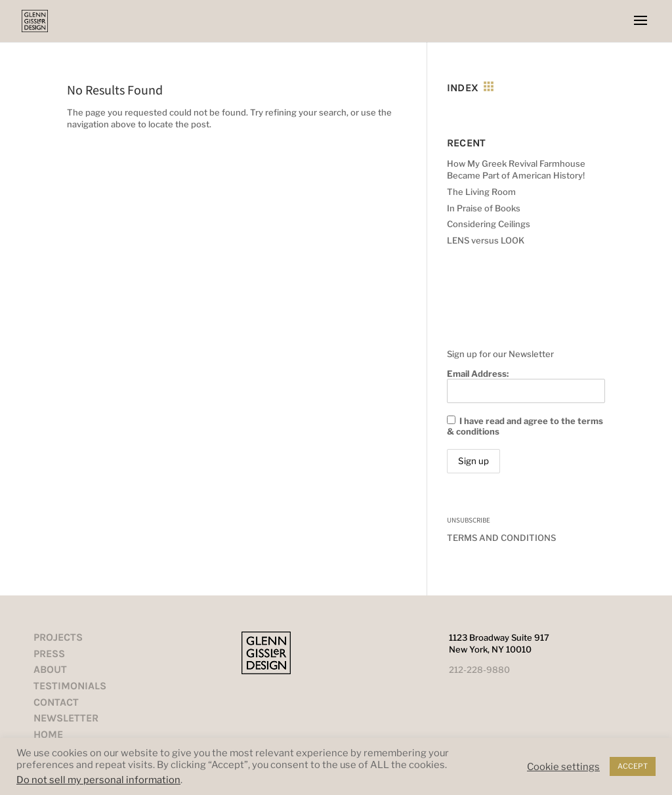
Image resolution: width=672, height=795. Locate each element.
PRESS (49, 654)
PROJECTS (58, 637)
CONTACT (56, 702)
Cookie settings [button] (563, 767)
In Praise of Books (484, 208)
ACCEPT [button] (633, 766)
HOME (48, 734)
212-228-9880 (479, 670)
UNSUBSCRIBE (469, 520)
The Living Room (481, 192)
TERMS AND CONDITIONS (501, 538)
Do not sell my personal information (98, 780)
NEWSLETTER (66, 718)
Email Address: (526, 386)
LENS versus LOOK (486, 240)
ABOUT (50, 669)
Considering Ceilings (489, 224)
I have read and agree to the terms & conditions (525, 426)
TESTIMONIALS (70, 686)
